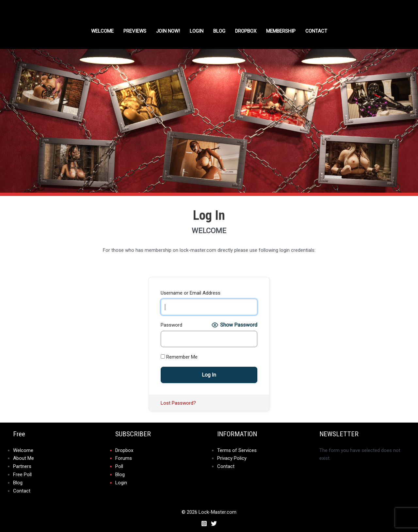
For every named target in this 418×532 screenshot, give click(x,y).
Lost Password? (178, 403)
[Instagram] (204, 522)
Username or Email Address (191, 293)
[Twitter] (214, 522)
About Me (24, 458)
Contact (316, 31)
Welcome (102, 31)
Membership (281, 31)
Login (197, 31)
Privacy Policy (232, 458)
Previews (135, 31)
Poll (119, 466)
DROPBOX (246, 31)
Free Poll (22, 474)
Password (171, 325)
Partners (22, 466)
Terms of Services (237, 450)
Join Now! (168, 31)
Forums (124, 458)
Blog (219, 31)
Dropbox (124, 450)
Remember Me (179, 357)
